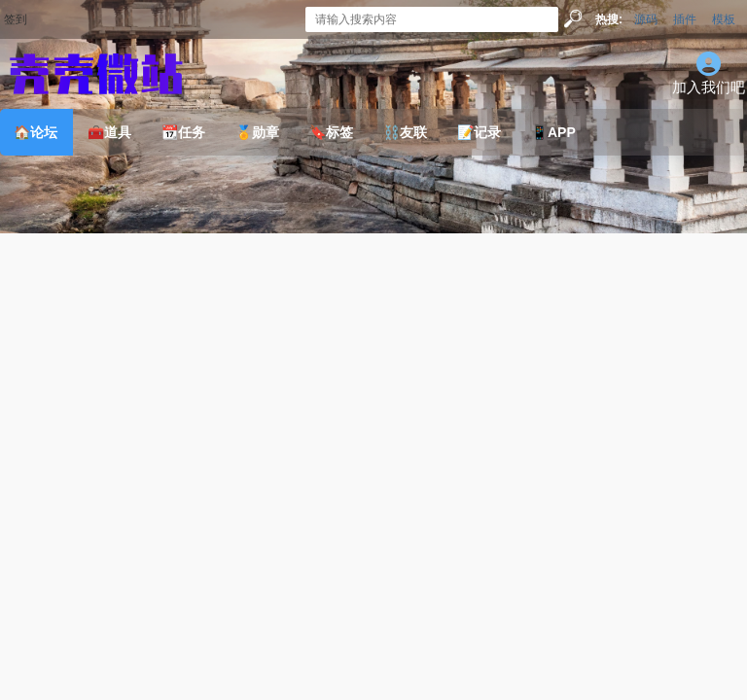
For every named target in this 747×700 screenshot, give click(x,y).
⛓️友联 (405, 132)
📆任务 (183, 132)
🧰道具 (109, 132)
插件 (685, 19)
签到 (16, 19)
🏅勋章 (257, 132)
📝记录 (479, 132)
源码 (646, 19)
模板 (724, 19)
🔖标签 (331, 132)
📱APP (553, 132)
